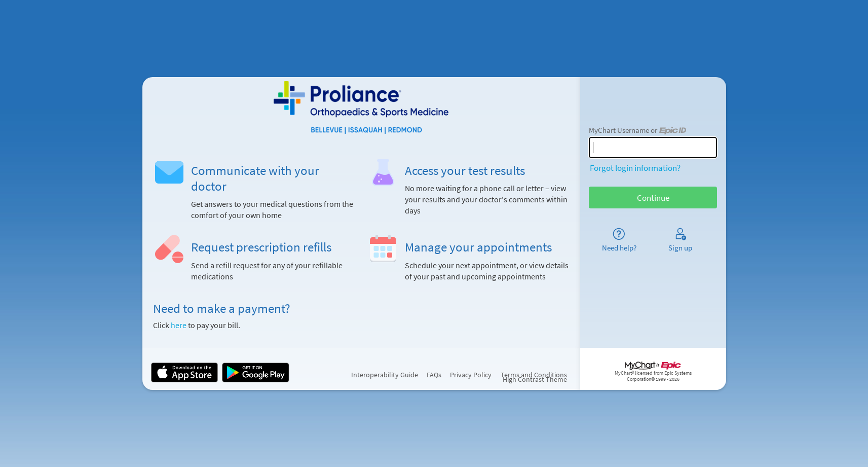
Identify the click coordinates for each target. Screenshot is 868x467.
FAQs (434, 375)
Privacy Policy (471, 375)
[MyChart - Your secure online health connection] (361, 107)
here (179, 325)
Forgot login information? (635, 168)
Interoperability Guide (385, 375)
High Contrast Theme (535, 380)
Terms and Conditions (534, 375)
